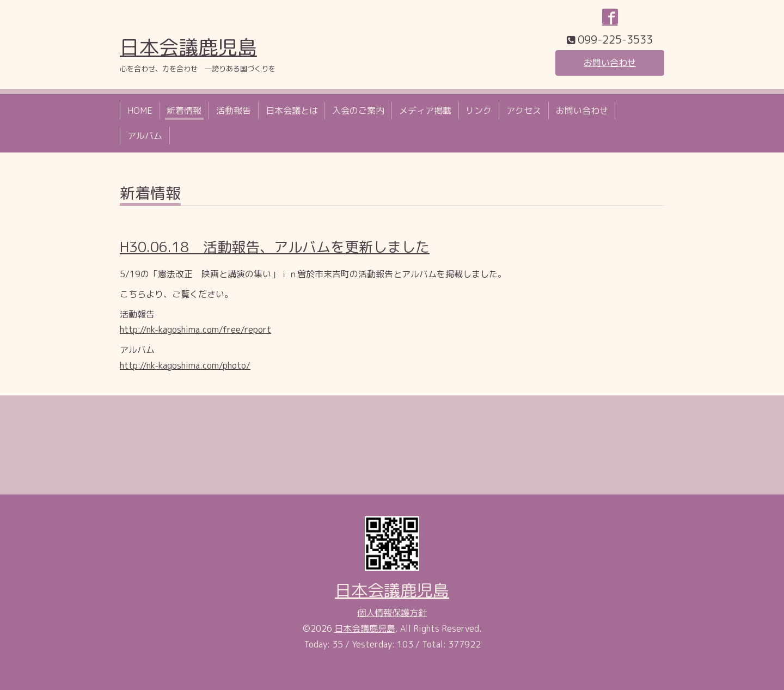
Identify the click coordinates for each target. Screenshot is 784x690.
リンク (479, 111)
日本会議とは (292, 111)
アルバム (145, 136)
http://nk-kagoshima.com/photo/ (185, 365)
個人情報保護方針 (392, 613)
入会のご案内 (358, 111)
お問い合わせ (610, 63)
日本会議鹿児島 (188, 47)
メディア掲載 (425, 111)
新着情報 (184, 111)
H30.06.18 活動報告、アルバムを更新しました (275, 247)
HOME (140, 111)
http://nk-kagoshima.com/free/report (195, 329)
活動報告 (234, 111)
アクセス (524, 111)
